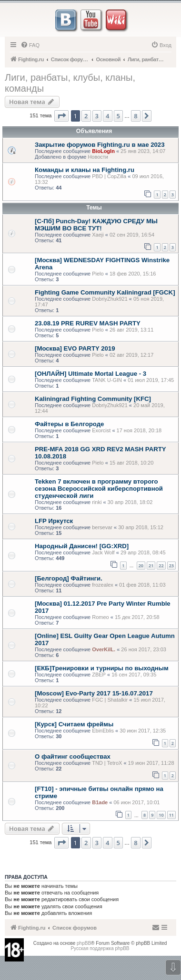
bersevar (102, 527)
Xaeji (98, 235)
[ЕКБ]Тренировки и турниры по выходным (102, 668)
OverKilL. (104, 649)
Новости (98, 157)
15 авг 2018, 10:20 (131, 463)
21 (151, 566)
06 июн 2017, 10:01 (136, 802)
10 (161, 815)
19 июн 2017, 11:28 (151, 763)
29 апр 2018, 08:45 (143, 552)
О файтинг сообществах (73, 756)
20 (141, 566)
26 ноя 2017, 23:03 (144, 649)
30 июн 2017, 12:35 (143, 731)
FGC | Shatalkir (110, 700)
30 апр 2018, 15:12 (141, 527)
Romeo (100, 617)
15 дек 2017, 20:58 (137, 617)
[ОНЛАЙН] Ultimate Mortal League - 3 (90, 374)
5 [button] (118, 116)
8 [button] (136, 116)
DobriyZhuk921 (110, 299)
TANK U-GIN (107, 380)
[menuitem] (30, 45)
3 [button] (97, 116)
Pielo (98, 274)
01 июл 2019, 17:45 (151, 380)
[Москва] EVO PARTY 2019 (75, 348)
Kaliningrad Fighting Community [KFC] (93, 399)
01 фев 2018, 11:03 (142, 585)
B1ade (100, 802)
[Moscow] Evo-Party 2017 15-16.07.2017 (94, 693)
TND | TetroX (107, 763)
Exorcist (101, 430)
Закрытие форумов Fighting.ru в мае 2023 (100, 145)
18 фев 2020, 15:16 (133, 274)
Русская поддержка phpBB (100, 948)
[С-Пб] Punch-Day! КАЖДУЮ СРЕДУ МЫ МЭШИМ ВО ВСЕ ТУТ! (96, 225)
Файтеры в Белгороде (69, 424)
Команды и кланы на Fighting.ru (85, 170)
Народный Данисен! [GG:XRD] (82, 546)
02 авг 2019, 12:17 (131, 355)
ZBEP (99, 675)
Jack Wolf (103, 552)
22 (161, 566)
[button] (61, 116)
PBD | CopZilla (109, 176)
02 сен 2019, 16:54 (132, 235)
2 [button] (86, 116)
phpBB (84, 943)
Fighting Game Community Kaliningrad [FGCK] (105, 292)
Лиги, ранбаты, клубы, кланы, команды (70, 83)
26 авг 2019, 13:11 (131, 330)
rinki (97, 502)
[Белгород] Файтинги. (69, 578)
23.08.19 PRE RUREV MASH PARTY (88, 323)
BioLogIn (103, 151)
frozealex (103, 585)
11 (171, 815)
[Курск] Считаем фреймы (74, 724)
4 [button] (107, 116)
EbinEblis (103, 731)
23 (171, 566)
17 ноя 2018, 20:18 (139, 430)
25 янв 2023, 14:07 (143, 151)
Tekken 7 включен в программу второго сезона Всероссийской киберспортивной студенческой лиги (99, 489)
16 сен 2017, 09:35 (134, 675)
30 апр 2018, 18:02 (130, 502)
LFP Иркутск (54, 521)
